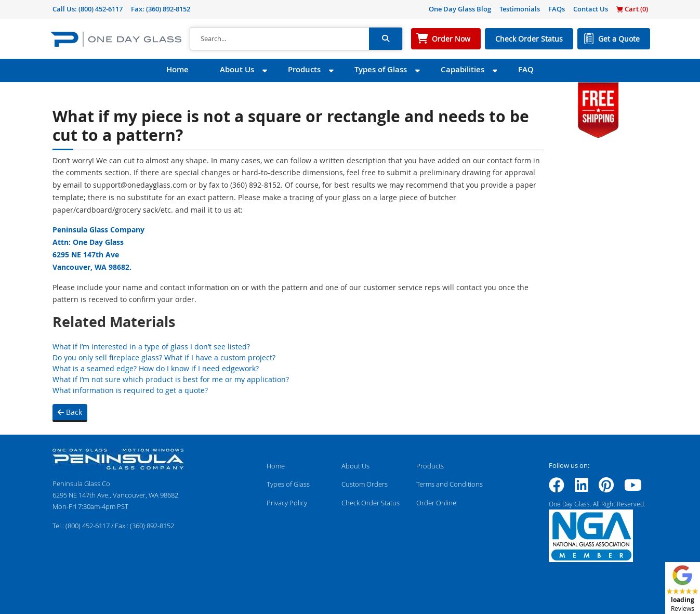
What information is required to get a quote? (130, 390)
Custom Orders (365, 484)
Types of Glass (381, 69)
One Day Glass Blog (460, 9)
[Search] (280, 39)
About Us (237, 69)
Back (70, 412)
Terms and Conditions (450, 484)
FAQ (526, 69)
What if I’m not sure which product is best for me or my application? (171, 379)
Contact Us (591, 9)
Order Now (451, 39)
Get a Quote (619, 39)
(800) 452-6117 (101, 9)
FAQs (557, 9)
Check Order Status (529, 39)
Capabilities (463, 69)
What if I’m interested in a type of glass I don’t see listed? (151, 347)
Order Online (436, 503)
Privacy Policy (287, 503)
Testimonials (520, 9)
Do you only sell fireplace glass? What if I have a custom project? (164, 357)
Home (177, 69)
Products (304, 69)
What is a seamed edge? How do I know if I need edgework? (156, 368)
